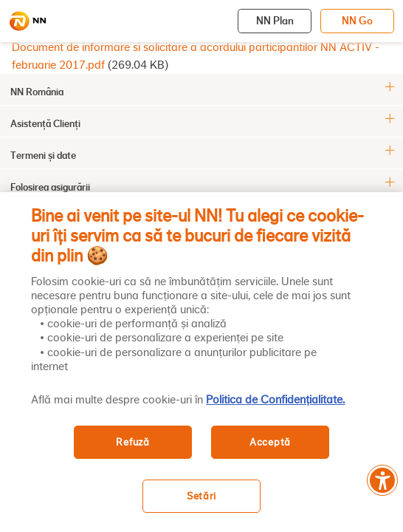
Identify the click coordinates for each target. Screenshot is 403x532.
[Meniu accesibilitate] (382, 480)
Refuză (132, 442)
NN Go (357, 21)
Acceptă (270, 442)
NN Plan (275, 21)
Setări (201, 496)
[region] (201, 362)
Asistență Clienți (45, 123)
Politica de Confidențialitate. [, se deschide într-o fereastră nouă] (275, 400)
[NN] (27, 21)
